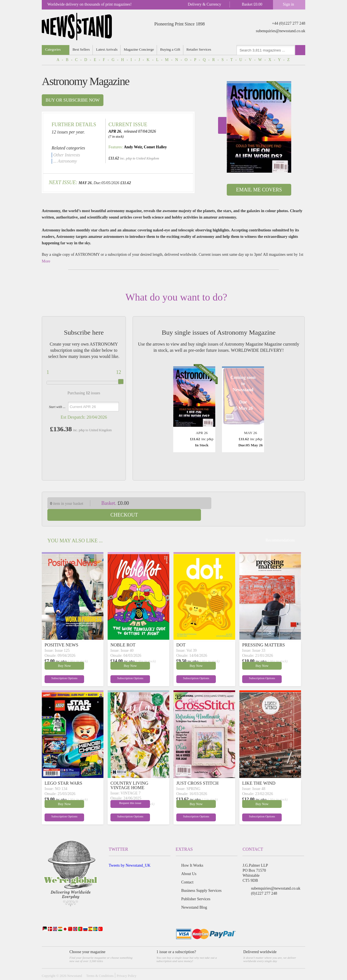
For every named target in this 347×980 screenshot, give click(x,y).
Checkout (263, 503)
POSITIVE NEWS (61, 633)
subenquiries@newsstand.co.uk (281, 31)
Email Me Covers (259, 190)
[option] (259, 127)
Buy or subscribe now (73, 100)
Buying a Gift (171, 49)
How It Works (192, 854)
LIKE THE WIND (259, 771)
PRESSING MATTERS (263, 633)
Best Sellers (82, 49)
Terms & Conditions (100, 964)
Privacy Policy (126, 964)
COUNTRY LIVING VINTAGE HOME (129, 774)
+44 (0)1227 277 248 (289, 23)
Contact (188, 870)
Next (222, 125)
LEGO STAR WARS (63, 771)
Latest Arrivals (107, 49)
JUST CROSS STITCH (197, 771)
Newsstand (75, 964)
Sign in (288, 4)
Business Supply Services (202, 879)
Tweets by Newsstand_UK (130, 854)
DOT (181, 633)
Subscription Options (58, 667)
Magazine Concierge (140, 49)
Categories (53, 49)
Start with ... (57, 407)
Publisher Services (196, 887)
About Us (189, 862)
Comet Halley (155, 147)
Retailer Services (200, 49)
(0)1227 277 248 (264, 882)
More (46, 261)
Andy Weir (133, 147)
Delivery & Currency (204, 4)
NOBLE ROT (123, 633)
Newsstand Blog (194, 896)
